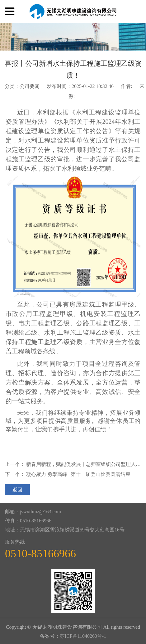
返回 (17, 490)
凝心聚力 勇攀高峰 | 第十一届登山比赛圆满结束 (78, 474)
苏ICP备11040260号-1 (83, 636)
